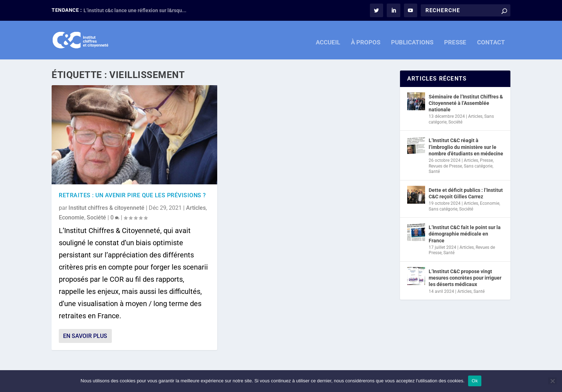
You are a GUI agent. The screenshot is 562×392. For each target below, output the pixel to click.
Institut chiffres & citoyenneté (106, 207)
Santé (434, 171)
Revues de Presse (445, 165)
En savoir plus (85, 336)
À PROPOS (366, 39)
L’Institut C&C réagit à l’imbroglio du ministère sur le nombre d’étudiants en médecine (466, 146)
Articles (196, 207)
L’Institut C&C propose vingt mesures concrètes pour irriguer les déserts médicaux (465, 277)
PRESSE (455, 39)
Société (96, 217)
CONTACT (491, 39)
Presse (486, 160)
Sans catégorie (478, 165)
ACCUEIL (328, 39)
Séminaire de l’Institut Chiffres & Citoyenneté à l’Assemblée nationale (466, 102)
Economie (72, 217)
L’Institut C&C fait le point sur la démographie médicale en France (465, 233)
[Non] (552, 381)
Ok (475, 381)
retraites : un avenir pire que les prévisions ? (132, 195)
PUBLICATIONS (412, 39)
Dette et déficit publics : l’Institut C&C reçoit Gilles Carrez (466, 193)
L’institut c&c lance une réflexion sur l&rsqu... (135, 10)
